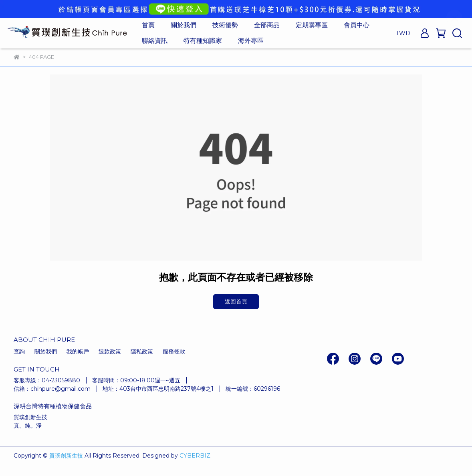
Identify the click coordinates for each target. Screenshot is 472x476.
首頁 (148, 25)
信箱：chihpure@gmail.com (52, 389)
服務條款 (174, 351)
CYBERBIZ (195, 456)
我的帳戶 (78, 351)
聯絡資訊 (155, 41)
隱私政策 (142, 351)
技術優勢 (225, 25)
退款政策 (110, 351)
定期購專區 (312, 25)
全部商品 (267, 25)
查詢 (19, 351)
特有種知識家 (203, 41)
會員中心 (357, 25)
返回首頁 (236, 301)
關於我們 (184, 25)
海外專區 (251, 41)
